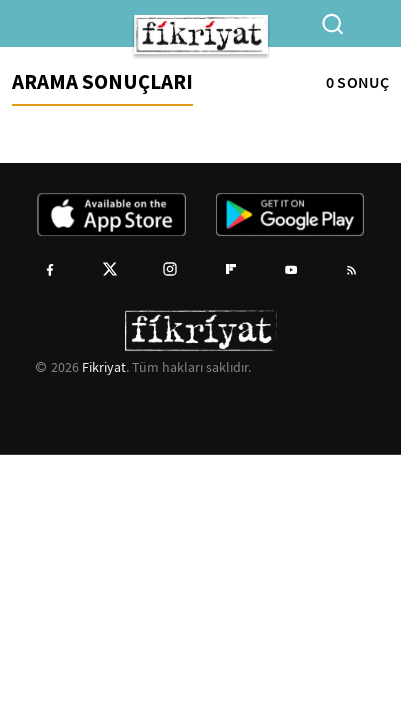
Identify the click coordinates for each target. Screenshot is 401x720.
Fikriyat (104, 367)
